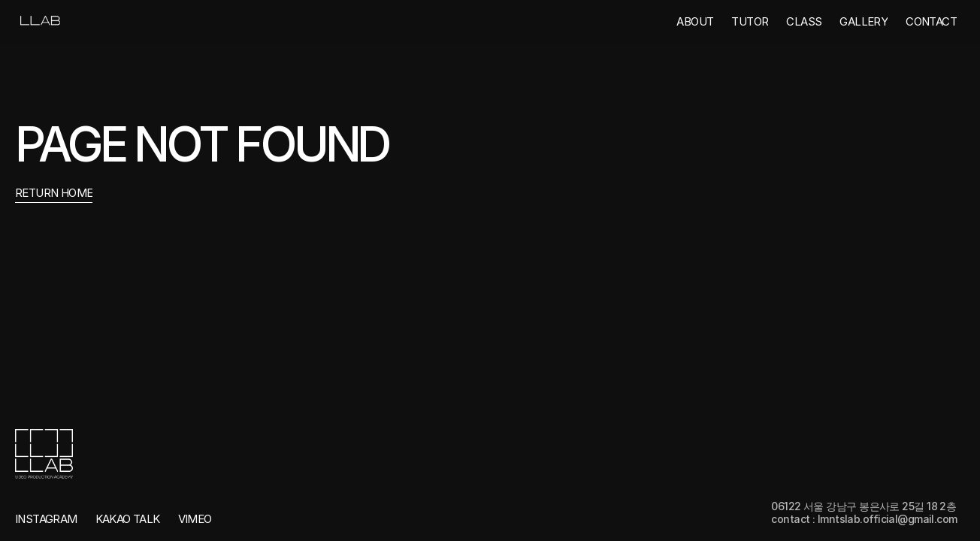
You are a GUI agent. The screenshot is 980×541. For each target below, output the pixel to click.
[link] (39, 21)
